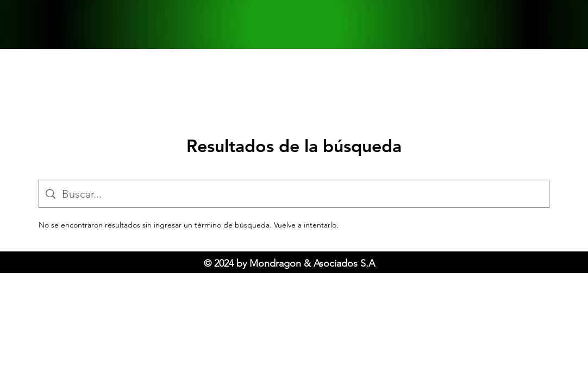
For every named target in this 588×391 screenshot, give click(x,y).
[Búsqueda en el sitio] (302, 194)
